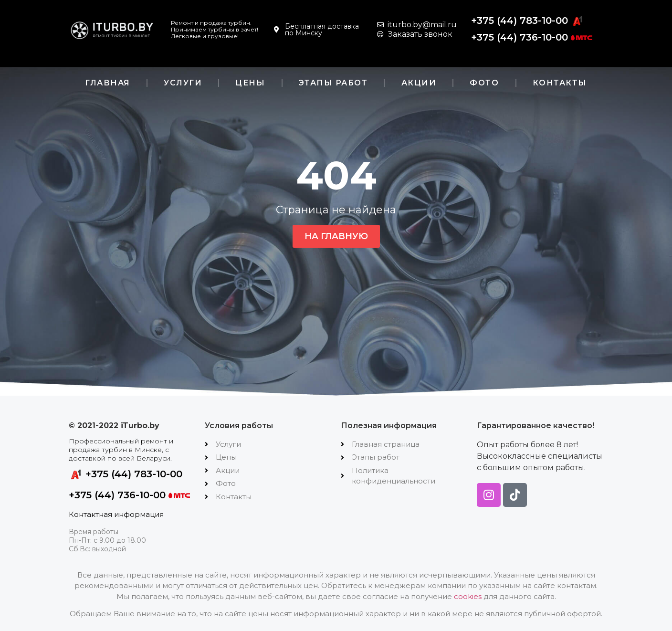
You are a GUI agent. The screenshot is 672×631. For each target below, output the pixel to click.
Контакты (560, 83)
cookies (468, 596)
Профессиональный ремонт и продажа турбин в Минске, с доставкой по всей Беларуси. (121, 450)
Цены (250, 83)
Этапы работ (333, 83)
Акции (419, 83)
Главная (108, 83)
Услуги (183, 83)
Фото (484, 83)
